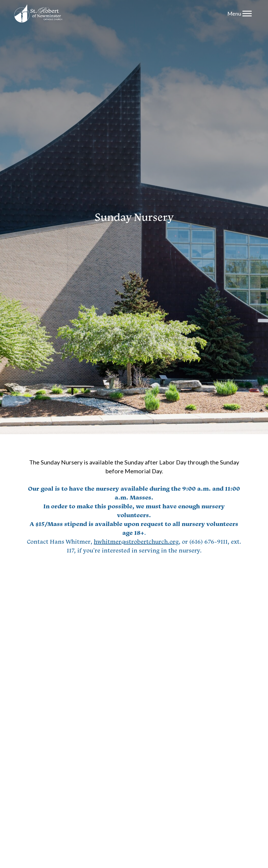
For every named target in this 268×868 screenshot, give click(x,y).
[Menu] (247, 13)
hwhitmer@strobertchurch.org (136, 542)
